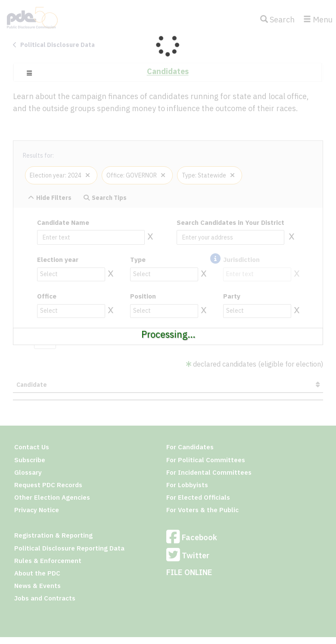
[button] (29, 73)
